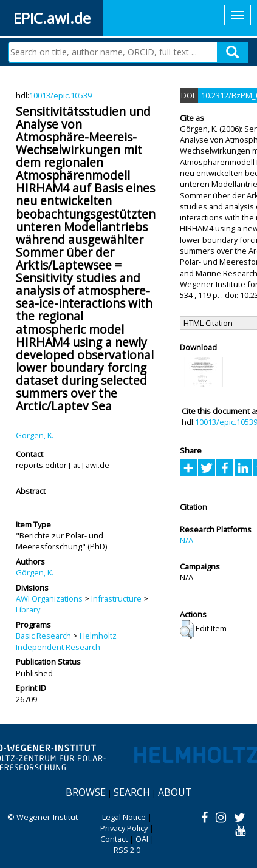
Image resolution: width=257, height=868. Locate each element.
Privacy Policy (124, 828)
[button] (187, 629)
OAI (142, 839)
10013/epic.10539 (60, 95)
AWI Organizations (49, 598)
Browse (86, 792)
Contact (114, 839)
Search (132, 792)
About (175, 792)
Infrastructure (116, 598)
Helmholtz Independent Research (66, 641)
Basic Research (43, 636)
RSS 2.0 (127, 850)
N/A (187, 540)
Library (28, 609)
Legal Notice (124, 817)
